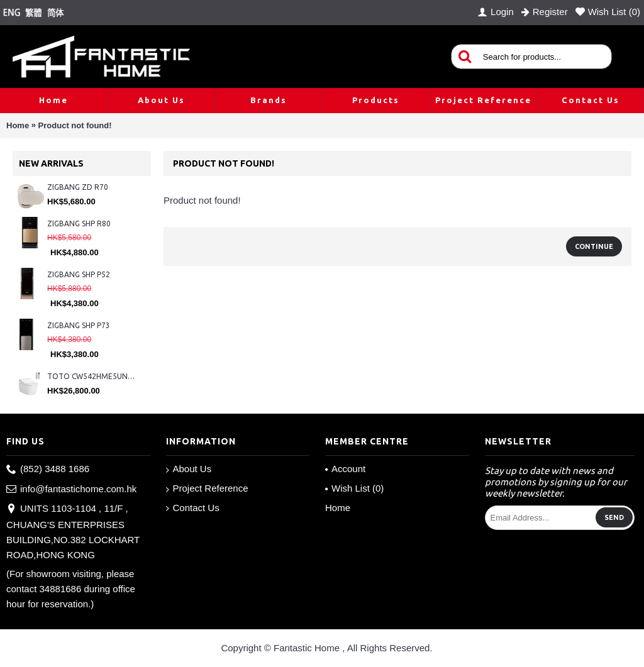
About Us (189, 469)
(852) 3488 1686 (48, 469)
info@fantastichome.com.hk (71, 489)
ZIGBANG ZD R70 (78, 187)
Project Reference (207, 489)
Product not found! (75, 125)
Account (345, 469)
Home (18, 125)
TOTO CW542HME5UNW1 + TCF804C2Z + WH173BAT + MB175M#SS (93, 376)
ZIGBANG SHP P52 (79, 274)
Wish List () (354, 488)
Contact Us (193, 508)
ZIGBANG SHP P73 (79, 325)
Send (614, 517)
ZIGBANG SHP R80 (79, 223)
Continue (594, 246)
